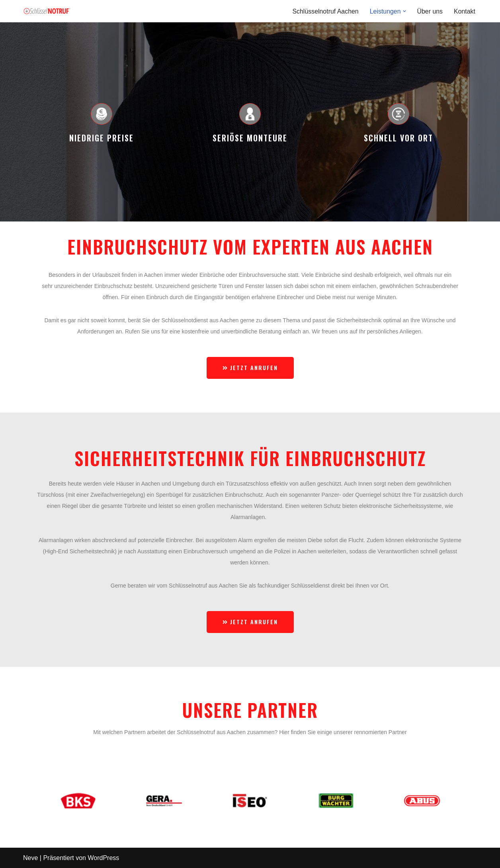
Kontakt (465, 11)
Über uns (430, 11)
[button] (404, 11)
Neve (30, 858)
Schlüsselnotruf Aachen (325, 11)
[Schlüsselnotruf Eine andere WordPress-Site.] (47, 11)
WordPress (103, 858)
